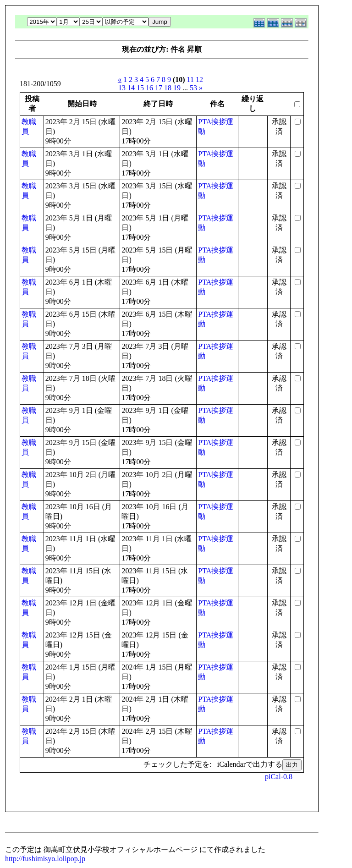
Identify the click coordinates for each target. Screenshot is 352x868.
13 (122, 88)
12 (199, 80)
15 (140, 88)
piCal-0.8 (279, 777)
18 (168, 88)
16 (149, 88)
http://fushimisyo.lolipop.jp (45, 859)
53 (193, 88)
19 (177, 88)
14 (131, 88)
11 (190, 80)
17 (159, 88)
